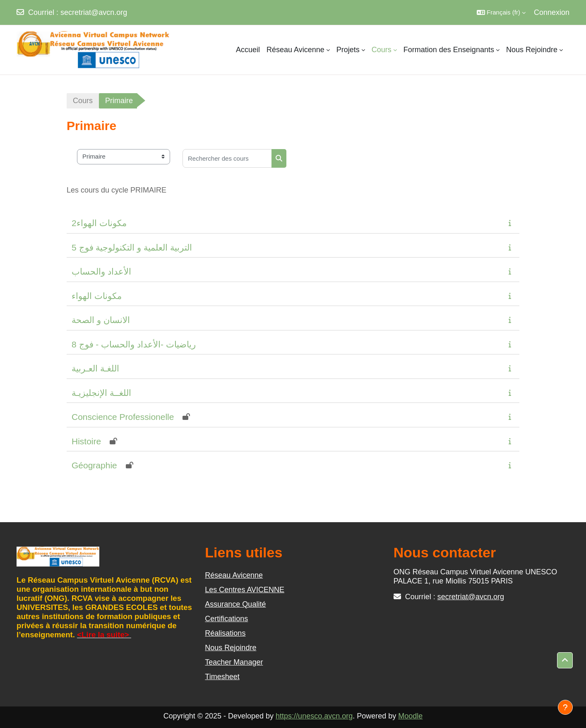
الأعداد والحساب (101, 271)
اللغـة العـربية (95, 368)
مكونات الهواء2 (99, 223)
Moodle (410, 716)
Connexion (552, 12)
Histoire (86, 441)
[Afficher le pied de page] (565, 707)
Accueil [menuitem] (248, 50)
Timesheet (222, 677)
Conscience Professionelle (123, 417)
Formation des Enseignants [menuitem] (449, 50)
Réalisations (225, 633)
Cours (83, 101)
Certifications (226, 619)
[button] (501, 12)
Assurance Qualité (235, 604)
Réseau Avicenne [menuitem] (295, 50)
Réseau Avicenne (234, 575)
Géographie (94, 465)
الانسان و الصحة (101, 320)
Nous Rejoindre (231, 648)
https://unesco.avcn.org (314, 716)
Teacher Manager (234, 662)
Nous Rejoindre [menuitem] (532, 50)
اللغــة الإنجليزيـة (101, 393)
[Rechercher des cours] (227, 158)
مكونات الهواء (97, 296)
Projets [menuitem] (348, 50)
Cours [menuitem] (382, 50)
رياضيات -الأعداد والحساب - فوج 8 (134, 344)
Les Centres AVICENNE (245, 590)
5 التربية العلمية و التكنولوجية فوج (132, 247)
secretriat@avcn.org (94, 12)
